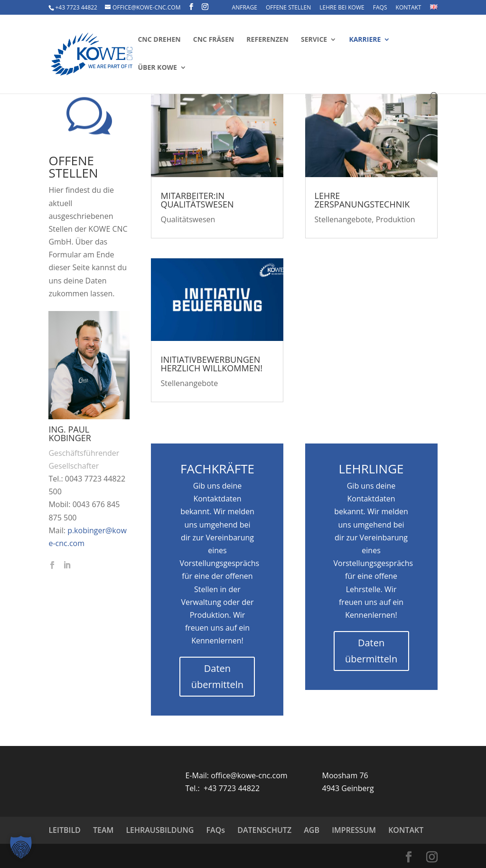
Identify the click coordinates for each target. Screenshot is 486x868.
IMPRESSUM (354, 830)
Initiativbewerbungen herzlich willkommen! (211, 364)
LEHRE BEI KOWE (342, 8)
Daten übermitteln (217, 676)
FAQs (380, 8)
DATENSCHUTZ (264, 830)
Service (314, 40)
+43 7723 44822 (76, 7)
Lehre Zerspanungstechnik (362, 200)
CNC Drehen (159, 40)
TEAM (103, 830)
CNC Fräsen (214, 40)
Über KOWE (157, 68)
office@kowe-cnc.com (249, 775)
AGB (312, 830)
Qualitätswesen (188, 219)
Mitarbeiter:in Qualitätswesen (197, 200)
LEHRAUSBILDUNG (160, 830)
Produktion (396, 219)
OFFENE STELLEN (288, 8)
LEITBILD (64, 830)
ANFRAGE (245, 8)
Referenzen (267, 40)
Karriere (365, 40)
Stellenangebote (189, 383)
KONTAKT (409, 8)
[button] (21, 847)
